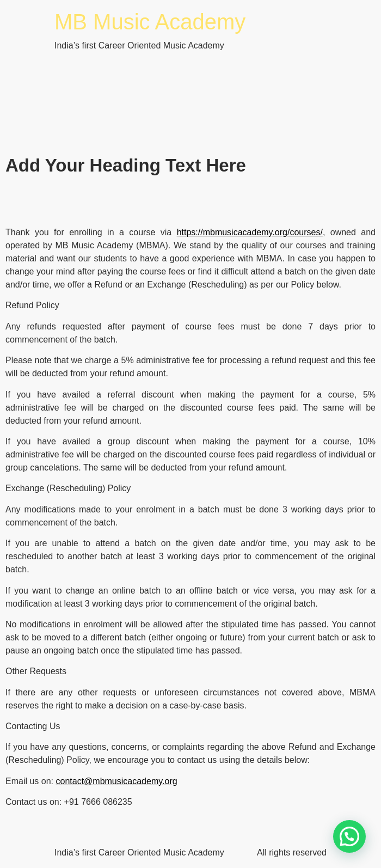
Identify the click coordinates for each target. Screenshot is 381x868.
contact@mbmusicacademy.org (116, 781)
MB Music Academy (150, 22)
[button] (349, 836)
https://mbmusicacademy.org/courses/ (250, 232)
